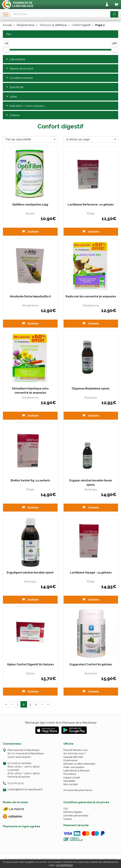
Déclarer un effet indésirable (79, 764)
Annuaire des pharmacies (78, 790)
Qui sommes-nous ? (74, 753)
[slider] (7, 50)
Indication (25, 106)
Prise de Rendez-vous (76, 750)
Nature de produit (19, 69)
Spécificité (14, 87)
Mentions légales (73, 812)
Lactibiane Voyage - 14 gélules (91, 573)
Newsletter (70, 781)
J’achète (30, 231)
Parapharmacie (26, 25)
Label (11, 97)
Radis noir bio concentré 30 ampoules (91, 296)
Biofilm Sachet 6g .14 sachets (30, 480)
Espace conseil (72, 778)
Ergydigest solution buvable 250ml (30, 573)
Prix (8, 34)
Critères (13, 115)
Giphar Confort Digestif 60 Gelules (30, 664)
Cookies (68, 819)
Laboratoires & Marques (77, 771)
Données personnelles (76, 816)
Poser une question (74, 767)
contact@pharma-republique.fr (25, 789)
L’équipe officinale (73, 757)
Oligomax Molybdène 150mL (91, 389)
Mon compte (70, 784)
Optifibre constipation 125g (30, 205)
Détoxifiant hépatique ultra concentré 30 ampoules (30, 391)
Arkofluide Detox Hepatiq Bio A (30, 296)
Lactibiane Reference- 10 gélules (91, 205)
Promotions (70, 774)
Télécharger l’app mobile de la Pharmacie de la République (61, 723)
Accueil (7, 25)
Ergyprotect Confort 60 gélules (91, 664)
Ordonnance (70, 760)
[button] (30, 139)
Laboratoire (15, 59)
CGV (66, 809)
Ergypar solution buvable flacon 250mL (91, 482)
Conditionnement (19, 78)
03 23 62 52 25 (16, 783)
